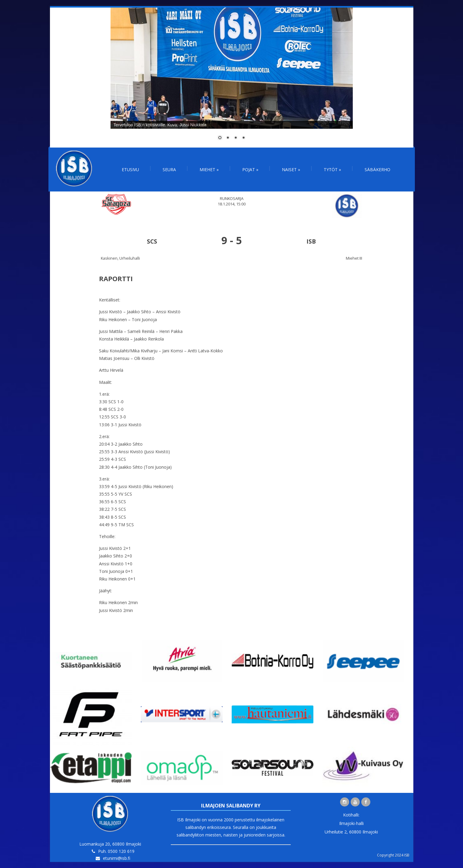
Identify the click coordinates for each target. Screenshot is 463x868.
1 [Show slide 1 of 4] (220, 138)
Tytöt (332, 170)
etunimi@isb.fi (117, 858)
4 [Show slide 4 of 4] (243, 138)
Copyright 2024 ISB (393, 855)
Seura (169, 170)
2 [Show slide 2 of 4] (228, 138)
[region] (232, 78)
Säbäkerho (377, 170)
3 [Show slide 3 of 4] (236, 138)
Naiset (291, 170)
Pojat (250, 170)
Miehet (209, 170)
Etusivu (130, 170)
